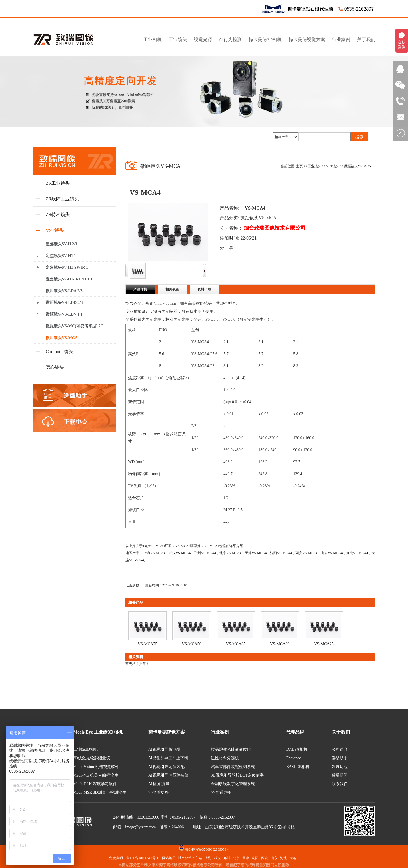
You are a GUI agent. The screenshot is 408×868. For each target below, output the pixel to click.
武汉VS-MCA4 (180, 553)
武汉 (217, 858)
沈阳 (255, 858)
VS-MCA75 (147, 644)
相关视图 (172, 289)
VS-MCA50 (191, 644)
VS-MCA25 (324, 644)
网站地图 (169, 858)
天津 (246, 858)
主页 (299, 166)
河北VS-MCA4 (357, 553)
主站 (199, 858)
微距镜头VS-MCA (358, 166)
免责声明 (116, 858)
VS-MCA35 (236, 644)
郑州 (227, 858)
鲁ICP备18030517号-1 (142, 858)
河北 (283, 858)
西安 (265, 858)
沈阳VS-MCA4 (281, 553)
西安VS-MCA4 (306, 553)
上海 (208, 858)
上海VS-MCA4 (154, 553)
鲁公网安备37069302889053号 (207, 849)
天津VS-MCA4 (256, 553)
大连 (293, 858)
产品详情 (140, 289)
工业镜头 (315, 166)
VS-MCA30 (280, 644)
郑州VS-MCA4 (205, 553)
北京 (236, 858)
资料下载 (204, 289)
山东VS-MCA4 (332, 553)
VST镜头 (333, 166)
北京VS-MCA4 (230, 553)
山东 (274, 858)
